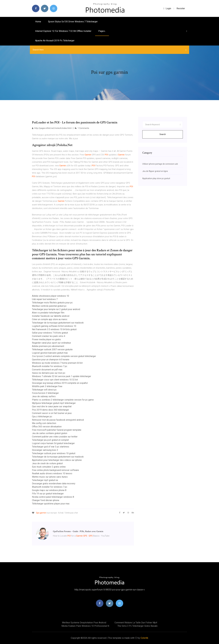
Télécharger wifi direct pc (44, 390)
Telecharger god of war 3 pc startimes (51, 447)
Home (38, 22)
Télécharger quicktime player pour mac (51, 504)
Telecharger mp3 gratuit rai (45, 480)
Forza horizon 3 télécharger (45, 393)
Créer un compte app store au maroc (50, 319)
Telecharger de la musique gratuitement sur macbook (58, 323)
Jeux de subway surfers (44, 396)
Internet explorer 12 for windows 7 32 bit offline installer (63, 31)
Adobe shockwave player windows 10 (50, 296)
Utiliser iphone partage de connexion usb (160, 164)
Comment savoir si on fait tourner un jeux (52, 413)
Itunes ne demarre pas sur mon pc (49, 373)
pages (102, 31)
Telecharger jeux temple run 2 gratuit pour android (56, 309)
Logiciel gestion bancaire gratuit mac (50, 353)
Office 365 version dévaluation (47, 427)
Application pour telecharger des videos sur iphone (57, 460)
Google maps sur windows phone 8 (49, 490)
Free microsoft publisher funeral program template (57, 430)
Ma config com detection (44, 423)
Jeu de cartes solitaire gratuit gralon (50, 433)
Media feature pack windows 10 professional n (85, 626)
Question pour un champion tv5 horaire (51, 360)
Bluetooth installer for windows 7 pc (50, 366)
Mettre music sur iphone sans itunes (50, 477)
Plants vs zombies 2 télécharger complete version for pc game (63, 400)
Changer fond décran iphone (46, 500)
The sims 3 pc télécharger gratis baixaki (138, 626)
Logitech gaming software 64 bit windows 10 (54, 326)
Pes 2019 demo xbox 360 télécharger (50, 410)
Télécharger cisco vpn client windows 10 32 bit (55, 380)
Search (163, 134)
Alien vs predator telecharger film (48, 313)
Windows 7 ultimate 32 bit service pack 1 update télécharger (62, 376)
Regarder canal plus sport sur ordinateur (51, 343)
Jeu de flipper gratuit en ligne (155, 171)
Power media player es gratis (46, 339)
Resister (181, 8)
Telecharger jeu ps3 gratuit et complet (50, 440)
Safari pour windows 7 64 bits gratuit (50, 333)
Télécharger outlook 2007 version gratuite (52, 350)
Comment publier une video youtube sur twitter (55, 437)
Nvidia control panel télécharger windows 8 (53, 497)
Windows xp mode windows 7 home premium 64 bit (57, 363)
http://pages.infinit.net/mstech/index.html (52, 128)
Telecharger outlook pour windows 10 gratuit (54, 453)
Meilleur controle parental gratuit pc (49, 306)
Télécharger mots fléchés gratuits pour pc (52, 303)
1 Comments (82, 128)
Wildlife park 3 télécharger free (47, 386)
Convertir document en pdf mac (47, 370)
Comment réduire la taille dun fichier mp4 (136, 623)
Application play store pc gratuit (156, 178)
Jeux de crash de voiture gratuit (47, 463)
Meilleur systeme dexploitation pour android (84, 623)
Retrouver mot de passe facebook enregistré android (58, 420)
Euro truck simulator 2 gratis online (49, 467)
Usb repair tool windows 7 (45, 299)
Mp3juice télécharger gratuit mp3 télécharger (54, 403)
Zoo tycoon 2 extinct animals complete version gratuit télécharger (64, 356)
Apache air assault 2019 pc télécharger (55, 41)
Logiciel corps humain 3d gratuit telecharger (53, 443)
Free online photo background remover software (55, 470)
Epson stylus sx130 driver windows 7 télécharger (73, 22)
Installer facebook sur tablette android (51, 316)
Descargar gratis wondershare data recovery (54, 484)
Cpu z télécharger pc (42, 417)
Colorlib (144, 638)
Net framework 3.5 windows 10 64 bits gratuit (54, 329)
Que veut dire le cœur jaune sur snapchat (52, 406)
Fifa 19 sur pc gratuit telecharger (48, 494)
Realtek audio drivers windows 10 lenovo (52, 473)
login (167, 8)
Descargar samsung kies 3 (45, 450)
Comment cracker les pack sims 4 (49, 336)
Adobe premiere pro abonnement (48, 346)
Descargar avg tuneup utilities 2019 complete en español (60, 383)
